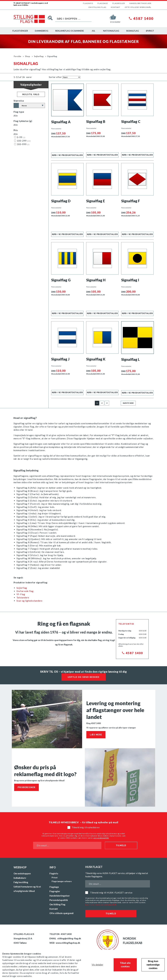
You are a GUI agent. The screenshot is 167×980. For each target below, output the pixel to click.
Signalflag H (96, 280)
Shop (28, 56)
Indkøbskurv (20, 878)
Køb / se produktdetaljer (67, 155)
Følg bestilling (21, 882)
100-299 (22, 141)
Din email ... (43, 845)
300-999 (22, 144)
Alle (16, 116)
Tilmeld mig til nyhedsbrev (86, 827)
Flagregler (119, 3)
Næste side (128, 403)
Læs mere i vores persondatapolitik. (101, 905)
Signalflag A (61, 122)
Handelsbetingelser (140, 3)
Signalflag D (61, 201)
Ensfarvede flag (25, 591)
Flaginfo (88, 3)
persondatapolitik (101, 838)
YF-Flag (21, 594)
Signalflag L (130, 359)
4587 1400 (143, 18)
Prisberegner (27, 787)
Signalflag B (96, 121)
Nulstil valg (31, 94)
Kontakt (116, 7)
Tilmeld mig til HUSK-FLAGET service (111, 893)
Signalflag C (131, 121)
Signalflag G (61, 280)
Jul (93, 31)
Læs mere (96, 735)
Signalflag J (60, 359)
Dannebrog (42, 31)
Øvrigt (150, 31)
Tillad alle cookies (125, 965)
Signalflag (133, 31)
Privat (55, 877)
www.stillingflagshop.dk (68, 943)
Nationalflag (111, 31)
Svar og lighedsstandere (30, 601)
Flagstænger (20, 31)
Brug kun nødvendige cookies (153, 965)
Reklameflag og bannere (70, 31)
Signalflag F (131, 201)
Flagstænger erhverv (62, 881)
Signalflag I (130, 280)
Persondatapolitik (59, 900)
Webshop (20, 867)
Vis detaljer (97, 965)
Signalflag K (96, 359)
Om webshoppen (22, 873)
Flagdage (103, 3)
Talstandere (23, 597)
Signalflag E (96, 201)
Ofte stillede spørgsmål (138, 7)
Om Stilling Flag (97, 7)
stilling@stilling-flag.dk (69, 938)
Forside (18, 56)
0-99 (20, 137)
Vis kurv (115, 22)
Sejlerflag (39, 56)
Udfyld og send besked (83, 677)
